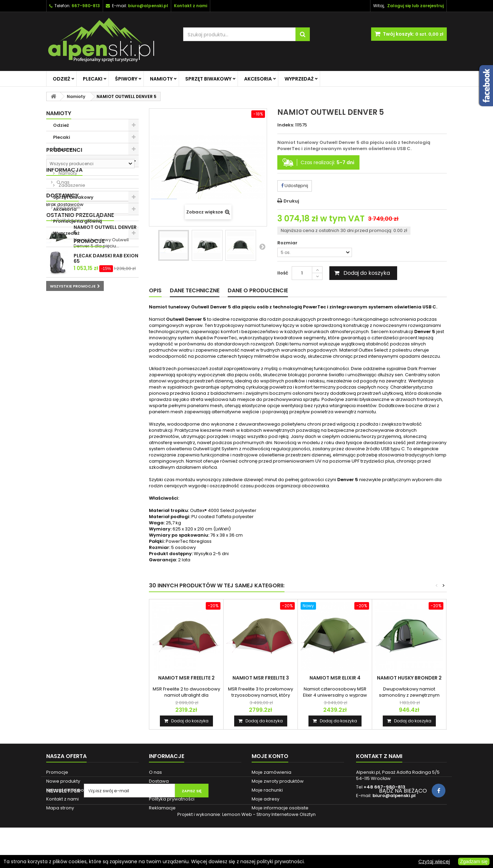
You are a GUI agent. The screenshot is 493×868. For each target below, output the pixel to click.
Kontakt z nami (62, 799)
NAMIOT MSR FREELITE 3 (261, 678)
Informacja (64, 284)
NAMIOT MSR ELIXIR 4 (335, 678)
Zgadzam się (474, 861)
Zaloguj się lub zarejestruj (415, 6)
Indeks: (286, 125)
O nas (62, 296)
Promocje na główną (78, 221)
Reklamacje (162, 808)
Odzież (61, 79)
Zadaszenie (71, 185)
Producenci (64, 251)
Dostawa (66, 309)
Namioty (161, 79)
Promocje (62, 422)
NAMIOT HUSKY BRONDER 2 (409, 678)
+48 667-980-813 (384, 787)
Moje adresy (266, 799)
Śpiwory (126, 79)
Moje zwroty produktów (278, 781)
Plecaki (93, 79)
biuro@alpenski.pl (148, 6)
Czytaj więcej (434, 861)
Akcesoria (258, 79)
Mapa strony (60, 808)
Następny (262, 246)
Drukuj (291, 201)
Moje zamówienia (271, 772)
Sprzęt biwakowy (208, 79)
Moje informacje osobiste (280, 808)
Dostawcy (62, 352)
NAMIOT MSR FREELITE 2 (186, 678)
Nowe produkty (63, 781)
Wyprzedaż (299, 79)
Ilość (283, 273)
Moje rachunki (267, 790)
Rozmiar (288, 243)
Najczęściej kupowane (71, 790)
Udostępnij (295, 186)
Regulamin (68, 322)
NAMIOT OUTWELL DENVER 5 (105, 391)
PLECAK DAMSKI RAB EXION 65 (106, 439)
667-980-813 (86, 6)
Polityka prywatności (79, 334)
